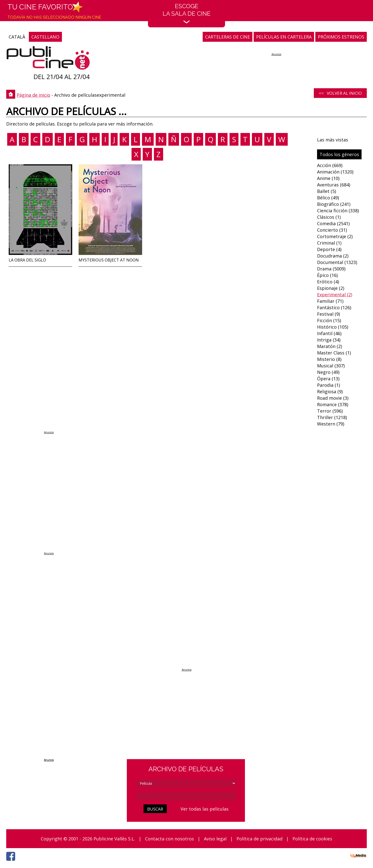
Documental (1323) (337, 262)
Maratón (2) (329, 346)
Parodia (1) (328, 385)
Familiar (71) (330, 301)
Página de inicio (33, 95)
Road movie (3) (333, 398)
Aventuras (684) (334, 185)
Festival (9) (328, 314)
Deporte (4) (329, 249)
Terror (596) (330, 411)
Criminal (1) (329, 243)
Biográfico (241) (334, 204)
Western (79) (331, 424)
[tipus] (186, 783)
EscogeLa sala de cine (187, 13)
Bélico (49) (328, 198)
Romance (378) (333, 404)
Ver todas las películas (205, 809)
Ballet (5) (326, 191)
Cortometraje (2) (335, 236)
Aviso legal (215, 839)
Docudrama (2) (333, 256)
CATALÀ (17, 37)
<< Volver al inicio (340, 93)
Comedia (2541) (333, 223)
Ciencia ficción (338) (338, 211)
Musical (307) (331, 366)
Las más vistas (333, 140)
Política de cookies (312, 839)
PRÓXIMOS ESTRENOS (341, 37)
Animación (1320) (335, 172)
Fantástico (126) (334, 307)
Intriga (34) (329, 340)
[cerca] (186, 796)
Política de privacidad (259, 839)
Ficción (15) (329, 320)
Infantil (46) (329, 333)
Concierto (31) (332, 230)
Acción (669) (330, 165)
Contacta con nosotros (169, 839)
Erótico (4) (328, 282)
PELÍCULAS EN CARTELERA (284, 37)
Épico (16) (327, 275)
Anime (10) (328, 178)
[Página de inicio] (48, 59)
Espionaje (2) (331, 288)
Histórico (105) (333, 327)
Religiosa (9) (330, 391)
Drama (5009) (331, 269)
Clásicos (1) (329, 217)
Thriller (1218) (332, 417)
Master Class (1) (334, 353)
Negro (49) (328, 372)
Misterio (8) (329, 359)
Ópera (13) (328, 379)
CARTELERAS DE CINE (228, 37)
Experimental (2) (335, 295)
